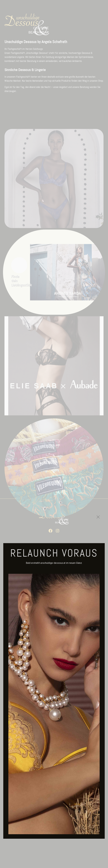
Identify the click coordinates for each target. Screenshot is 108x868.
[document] (54, 434)
